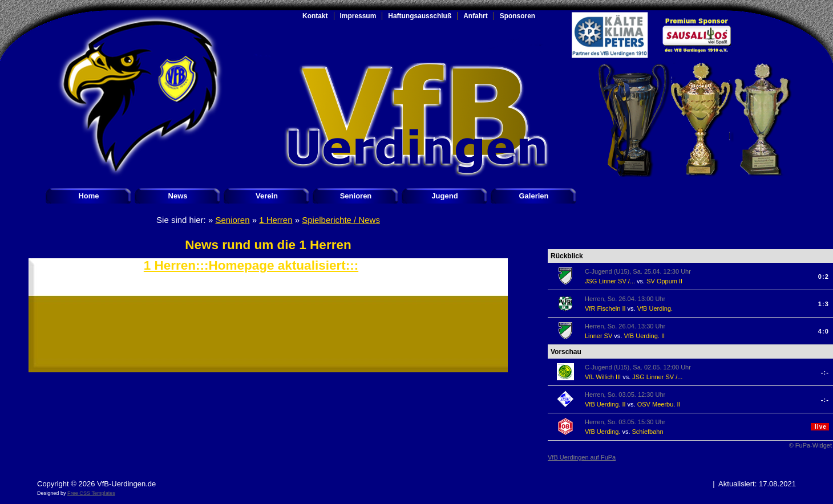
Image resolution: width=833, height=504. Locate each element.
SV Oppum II (664, 281)
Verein (267, 196)
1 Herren (276, 220)
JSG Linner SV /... (610, 281)
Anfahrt (476, 16)
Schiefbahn (648, 432)
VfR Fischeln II (605, 308)
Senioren (356, 196)
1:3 (824, 304)
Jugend (444, 196)
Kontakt (315, 16)
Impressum (358, 16)
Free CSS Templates (91, 493)
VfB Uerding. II (644, 336)
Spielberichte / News (341, 220)
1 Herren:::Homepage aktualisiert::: (251, 265)
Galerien (533, 196)
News (178, 196)
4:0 (824, 331)
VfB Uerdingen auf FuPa (582, 457)
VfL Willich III (603, 377)
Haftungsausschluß (420, 16)
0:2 (824, 277)
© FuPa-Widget (810, 445)
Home (88, 196)
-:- (825, 372)
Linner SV (599, 336)
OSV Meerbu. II (659, 404)
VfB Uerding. (655, 308)
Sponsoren (517, 16)
